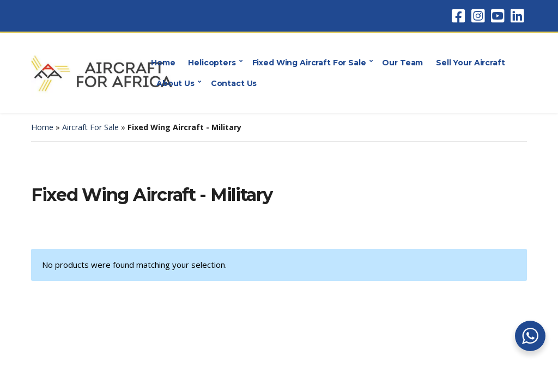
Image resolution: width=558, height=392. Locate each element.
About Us (175, 83)
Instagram (478, 16)
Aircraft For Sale (90, 127)
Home (163, 63)
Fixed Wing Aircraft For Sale (309, 63)
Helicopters (212, 63)
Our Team (402, 63)
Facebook (458, 16)
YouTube (498, 16)
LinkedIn (517, 16)
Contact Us (234, 83)
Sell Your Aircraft (470, 63)
